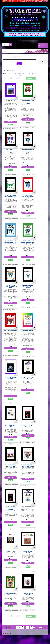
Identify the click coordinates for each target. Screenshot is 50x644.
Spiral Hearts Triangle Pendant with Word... (11, 331)
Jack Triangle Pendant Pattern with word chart (28, 286)
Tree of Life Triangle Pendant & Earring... (11, 593)
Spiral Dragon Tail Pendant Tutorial (11, 101)
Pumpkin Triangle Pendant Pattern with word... (11, 286)
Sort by (4, 73)
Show (19, 73)
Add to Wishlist (7, 129)
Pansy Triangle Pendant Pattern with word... (28, 466)
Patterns (5, 51)
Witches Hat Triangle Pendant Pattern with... (28, 242)
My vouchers (6, 642)
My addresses (6, 639)
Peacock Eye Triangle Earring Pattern (11, 466)
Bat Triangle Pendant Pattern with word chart (28, 151)
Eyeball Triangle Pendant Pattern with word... (11, 151)
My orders (5, 635)
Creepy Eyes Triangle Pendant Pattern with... (11, 196)
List (35, 74)
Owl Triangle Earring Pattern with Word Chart (11, 425)
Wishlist (41, 62)
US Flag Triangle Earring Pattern (11, 551)
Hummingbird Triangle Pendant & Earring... (28, 508)
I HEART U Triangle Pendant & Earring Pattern (11, 508)
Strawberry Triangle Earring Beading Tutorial (28, 102)
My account (7, 633)
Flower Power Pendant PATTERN (11, 378)
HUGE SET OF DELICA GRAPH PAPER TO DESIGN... (28, 331)
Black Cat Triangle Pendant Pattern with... (11, 242)
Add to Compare (15, 129)
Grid (33, 74)
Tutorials (13, 51)
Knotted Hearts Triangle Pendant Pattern (28, 593)
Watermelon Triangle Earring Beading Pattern (28, 551)
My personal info (7, 641)
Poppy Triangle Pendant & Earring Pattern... (28, 425)
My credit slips (6, 637)
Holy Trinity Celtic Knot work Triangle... (28, 378)
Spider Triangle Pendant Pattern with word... (28, 197)
